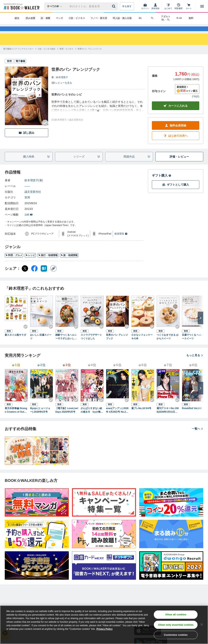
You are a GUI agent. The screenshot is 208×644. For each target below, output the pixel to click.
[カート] (189, 6)
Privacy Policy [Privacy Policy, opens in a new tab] (104, 629)
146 (29, 222)
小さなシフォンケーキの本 (142, 343)
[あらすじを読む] (98, 113)
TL (152, 18)
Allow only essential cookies (176, 625)
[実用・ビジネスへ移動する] (66, 56)
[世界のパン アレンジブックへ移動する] (90, 56)
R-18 (179, 18)
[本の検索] (56, 6)
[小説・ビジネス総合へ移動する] (46, 56)
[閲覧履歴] (179, 6)
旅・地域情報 (69, 262)
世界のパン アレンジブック (117, 343)
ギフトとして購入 (176, 191)
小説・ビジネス (77, 18)
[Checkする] (45, 130)
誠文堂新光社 (33, 199)
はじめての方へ (176, 143)
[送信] (114, 6)
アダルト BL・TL (166, 18)
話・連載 (45, 18)
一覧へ (198, 435)
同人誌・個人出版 (122, 18)
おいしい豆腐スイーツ (41, 343)
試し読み (26, 140)
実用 (27, 204)
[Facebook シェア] (34, 275)
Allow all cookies (176, 615)
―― (27, 193)
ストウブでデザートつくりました (91, 343)
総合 (17, 18)
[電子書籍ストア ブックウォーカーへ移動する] (18, 56)
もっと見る (195, 362)
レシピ (30, 262)
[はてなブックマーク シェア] (44, 275)
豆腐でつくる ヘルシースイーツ (193, 343)
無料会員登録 (176, 132)
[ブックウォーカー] (21, 6)
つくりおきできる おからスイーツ (168, 343)
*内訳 (196, 103)
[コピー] (53, 275)
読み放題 (30, 18)
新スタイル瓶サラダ (15, 342)
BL (140, 18)
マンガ (59, 18)
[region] (104, 625)
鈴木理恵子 (62, 84)
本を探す (127, 6)
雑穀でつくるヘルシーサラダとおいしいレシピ (66, 344)
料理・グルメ (14, 262)
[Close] (202, 624)
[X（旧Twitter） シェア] (25, 275)
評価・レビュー (179, 163)
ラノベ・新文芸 (99, 18)
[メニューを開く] (202, 6)
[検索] (114, 6)
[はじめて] (168, 6)
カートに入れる (176, 113)
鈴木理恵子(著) (34, 187)
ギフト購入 (162, 182)
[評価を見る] (62, 90)
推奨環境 (121, 241)
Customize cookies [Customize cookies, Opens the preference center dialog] (176, 635)
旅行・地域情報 (48, 262)
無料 (191, 18)
